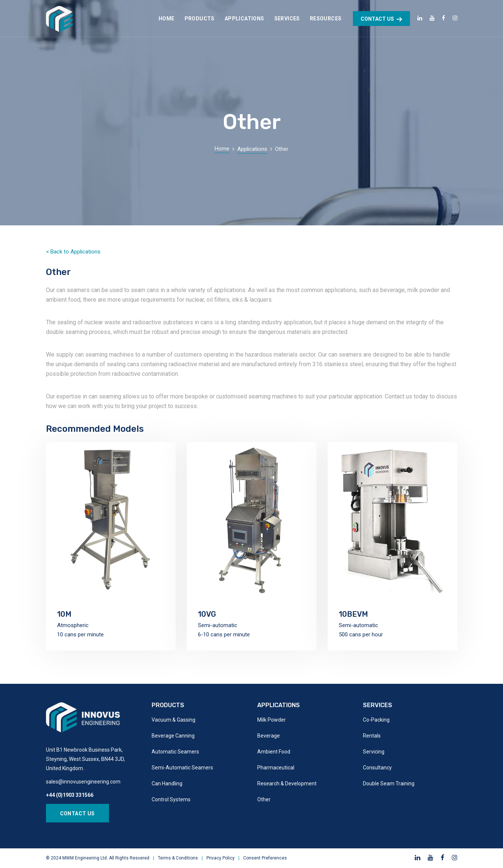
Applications (252, 149)
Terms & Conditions (178, 858)
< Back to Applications (73, 252)
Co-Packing (376, 720)
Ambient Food (274, 752)
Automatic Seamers (175, 752)
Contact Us (77, 814)
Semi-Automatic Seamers (182, 768)
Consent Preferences (265, 858)
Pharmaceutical (276, 768)
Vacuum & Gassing (173, 720)
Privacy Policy (221, 858)
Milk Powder (272, 720)
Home (222, 149)
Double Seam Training (389, 783)
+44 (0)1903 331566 (70, 795)
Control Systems (171, 799)
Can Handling (167, 783)
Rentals (372, 736)
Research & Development (287, 783)
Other (264, 799)
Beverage (269, 736)
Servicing (374, 752)
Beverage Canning (173, 736)
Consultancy (377, 768)
